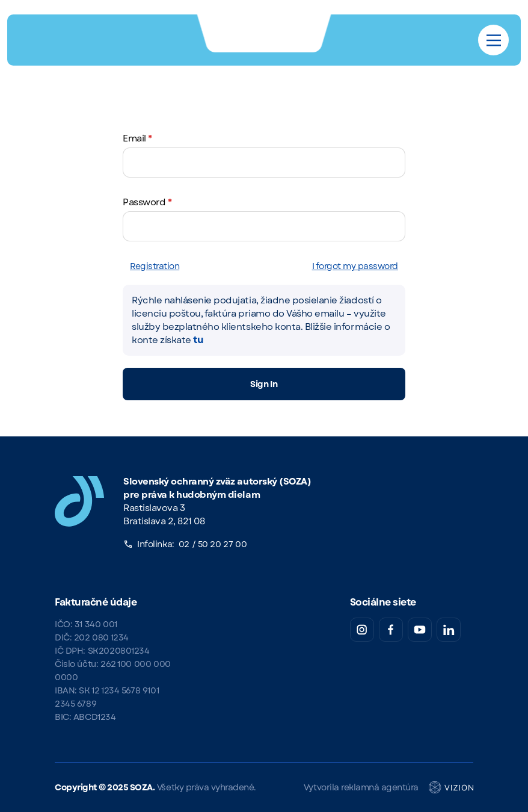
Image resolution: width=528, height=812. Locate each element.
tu (198, 340)
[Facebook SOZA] (391, 630)
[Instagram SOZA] (362, 630)
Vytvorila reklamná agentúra (388, 787)
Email (137, 138)
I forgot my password (355, 266)
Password (147, 202)
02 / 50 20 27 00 (213, 544)
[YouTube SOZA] (420, 630)
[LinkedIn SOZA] (449, 630)
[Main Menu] (494, 40)
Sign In (264, 384)
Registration (155, 266)
